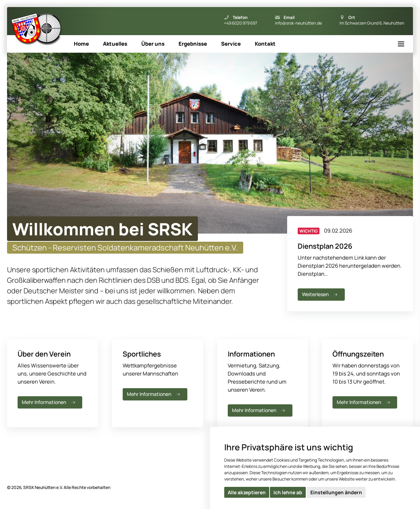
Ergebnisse (193, 44)
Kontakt (265, 44)
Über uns (153, 44)
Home (81, 44)
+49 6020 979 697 (241, 23)
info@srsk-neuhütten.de (298, 23)
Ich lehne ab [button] (288, 492)
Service (231, 44)
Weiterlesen (321, 294)
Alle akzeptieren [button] (247, 492)
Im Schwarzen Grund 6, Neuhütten (372, 23)
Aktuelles (115, 44)
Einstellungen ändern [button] (336, 492)
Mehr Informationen (49, 402)
